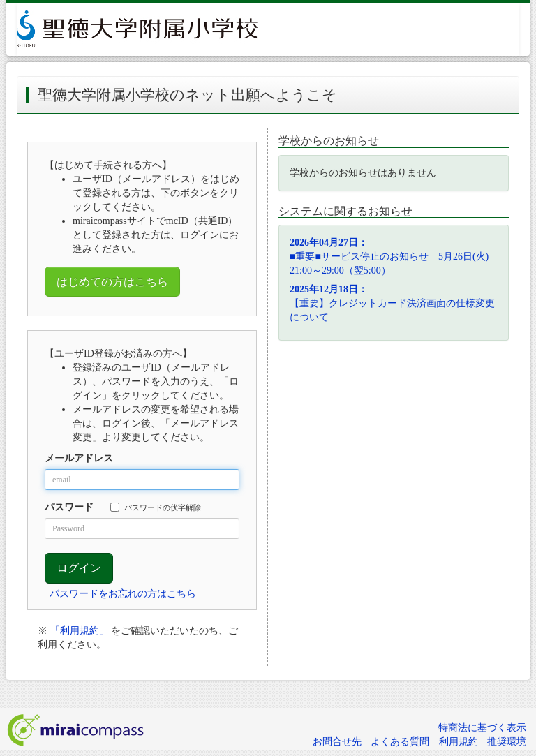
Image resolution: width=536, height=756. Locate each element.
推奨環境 (507, 742)
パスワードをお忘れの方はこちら (123, 594)
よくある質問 (400, 742)
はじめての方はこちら (112, 282)
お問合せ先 (337, 742)
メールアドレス (79, 458)
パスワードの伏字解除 (156, 507)
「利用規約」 (80, 631)
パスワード (69, 507)
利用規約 (459, 742)
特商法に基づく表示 (482, 728)
